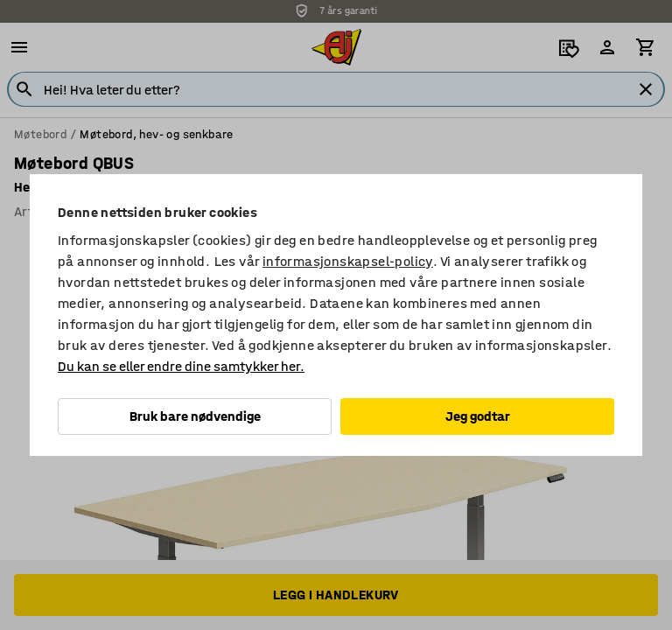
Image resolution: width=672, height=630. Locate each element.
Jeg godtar (478, 416)
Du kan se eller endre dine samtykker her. (181, 366)
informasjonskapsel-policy (348, 261)
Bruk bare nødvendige (195, 416)
